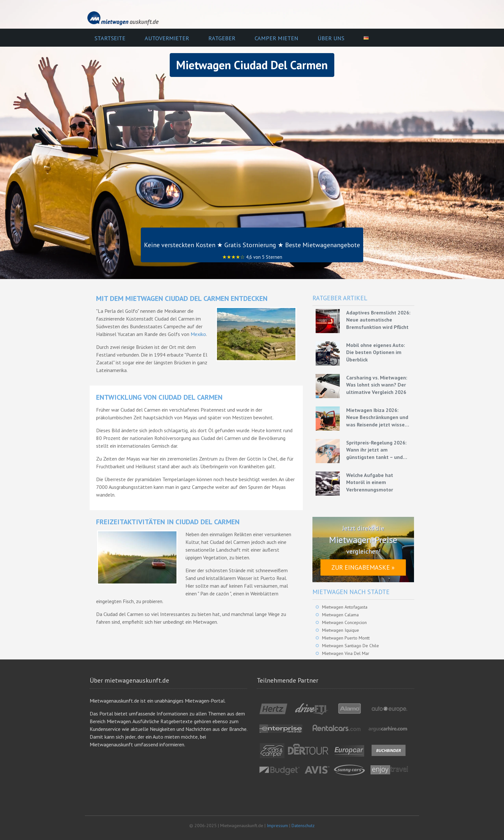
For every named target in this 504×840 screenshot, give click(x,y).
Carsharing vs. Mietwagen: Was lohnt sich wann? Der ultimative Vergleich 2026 (377, 385)
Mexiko (198, 334)
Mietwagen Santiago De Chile (351, 646)
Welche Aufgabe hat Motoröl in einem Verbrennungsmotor (370, 482)
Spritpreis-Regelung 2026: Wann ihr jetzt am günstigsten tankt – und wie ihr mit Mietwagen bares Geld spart (376, 450)
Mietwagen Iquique (341, 630)
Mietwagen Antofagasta (345, 607)
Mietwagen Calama (340, 615)
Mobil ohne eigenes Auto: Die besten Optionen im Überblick (376, 352)
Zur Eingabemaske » (363, 567)
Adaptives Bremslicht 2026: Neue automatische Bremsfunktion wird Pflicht (378, 320)
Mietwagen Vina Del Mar (346, 653)
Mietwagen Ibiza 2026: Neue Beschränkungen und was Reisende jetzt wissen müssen (377, 417)
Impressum (277, 826)
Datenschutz (303, 826)
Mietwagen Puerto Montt (346, 638)
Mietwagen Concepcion (344, 622)
